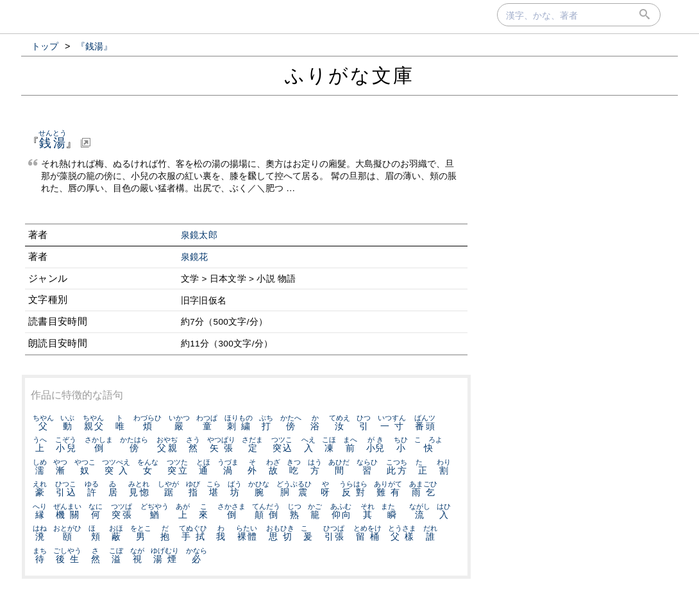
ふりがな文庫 (349, 75)
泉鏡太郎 (199, 235)
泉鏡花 (195, 257)
